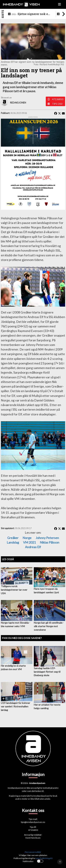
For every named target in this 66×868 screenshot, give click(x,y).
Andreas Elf (33, 547)
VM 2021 (29, 542)
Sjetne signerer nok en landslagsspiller (31, 14)
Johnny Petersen (47, 538)
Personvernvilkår (33, 852)
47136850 (58, 99)
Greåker (13, 538)
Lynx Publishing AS (44, 858)
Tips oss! (57, 104)
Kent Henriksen (33, 838)
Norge (27, 538)
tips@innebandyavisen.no (33, 822)
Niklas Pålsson (50, 542)
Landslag (13, 542)
